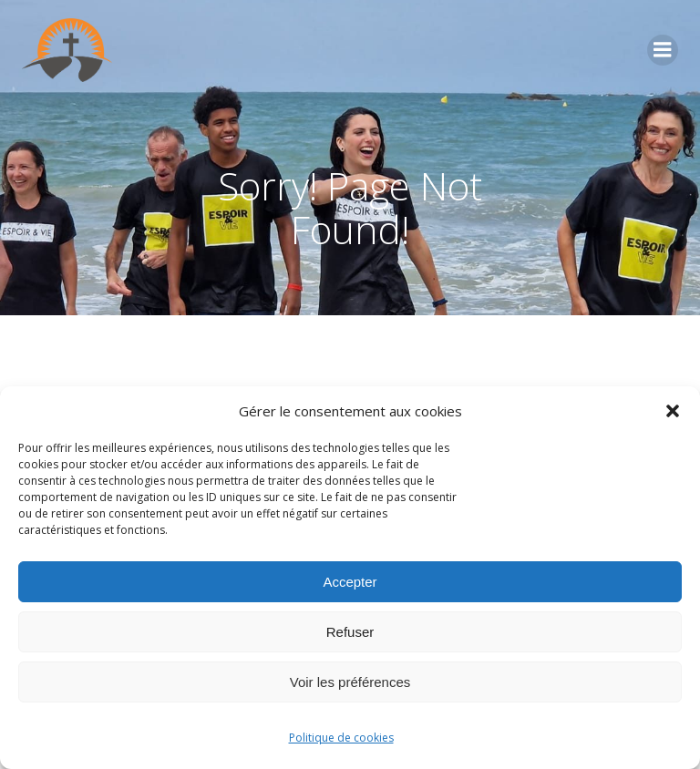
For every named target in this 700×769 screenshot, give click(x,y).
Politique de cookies (341, 738)
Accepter (350, 582)
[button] (673, 411)
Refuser (350, 632)
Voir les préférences (350, 682)
